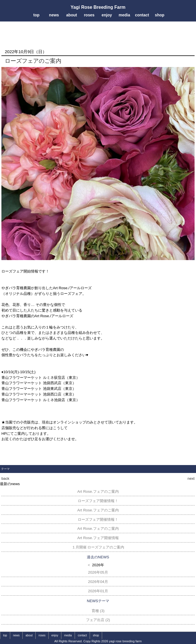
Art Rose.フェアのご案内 (98, 491)
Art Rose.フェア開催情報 (98, 538)
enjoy (107, 15)
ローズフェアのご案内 (33, 61)
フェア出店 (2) (98, 620)
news (54, 15)
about (72, 15)
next (191, 478)
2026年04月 (98, 582)
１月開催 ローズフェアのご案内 (98, 547)
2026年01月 (98, 591)
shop (160, 15)
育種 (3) (98, 611)
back (5, 478)
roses (89, 15)
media (124, 15)
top (36, 15)
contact (142, 15)
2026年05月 (98, 572)
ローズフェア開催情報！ (98, 501)
